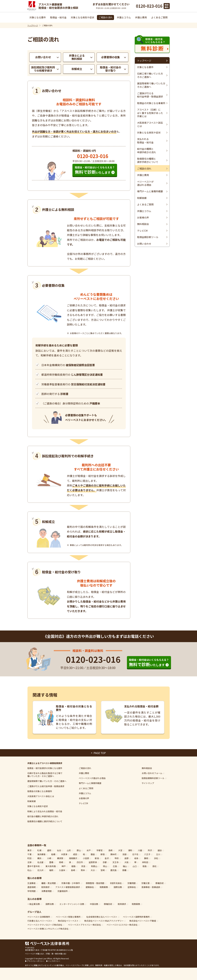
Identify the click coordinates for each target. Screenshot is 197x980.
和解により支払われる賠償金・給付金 (45, 811)
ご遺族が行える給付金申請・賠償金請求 (46, 786)
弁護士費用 (141, 17)
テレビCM (83, 803)
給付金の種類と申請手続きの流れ (43, 816)
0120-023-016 (149, 6)
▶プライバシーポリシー (35, 961)
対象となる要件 (38, 17)
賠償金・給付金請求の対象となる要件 (45, 768)
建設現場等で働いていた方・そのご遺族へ (47, 781)
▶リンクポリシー (53, 961)
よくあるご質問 (159, 17)
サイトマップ (148, 783)
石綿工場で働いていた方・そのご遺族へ (45, 775)
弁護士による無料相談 (77, 57)
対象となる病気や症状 (83, 17)
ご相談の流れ (105, 17)
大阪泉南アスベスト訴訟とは (41, 796)
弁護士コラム (124, 17)
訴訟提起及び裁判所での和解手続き (43, 69)
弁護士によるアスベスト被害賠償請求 (45, 763)
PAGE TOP (100, 753)
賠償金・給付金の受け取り (110, 69)
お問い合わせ (43, 57)
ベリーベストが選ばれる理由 (92, 778)
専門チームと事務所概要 (90, 783)
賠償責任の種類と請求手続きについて (45, 821)
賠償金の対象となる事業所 (40, 791)
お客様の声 (84, 798)
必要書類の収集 (110, 57)
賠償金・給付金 (58, 17)
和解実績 (32, 801)
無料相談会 (147, 768)
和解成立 (77, 69)
